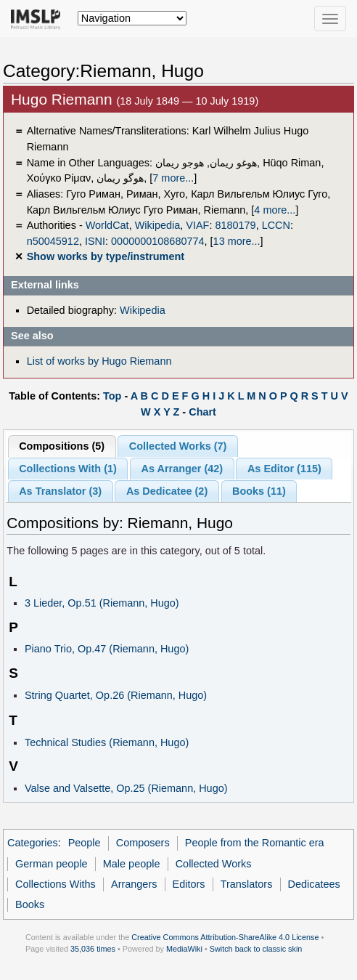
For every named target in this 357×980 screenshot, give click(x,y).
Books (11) (259, 491)
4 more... (275, 210)
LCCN (276, 225)
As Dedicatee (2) (167, 491)
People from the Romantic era (255, 843)
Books (30, 904)
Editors (189, 884)
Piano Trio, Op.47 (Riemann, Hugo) (107, 649)
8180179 (235, 225)
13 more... (237, 241)
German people (52, 864)
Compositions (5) (62, 446)
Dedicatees (314, 884)
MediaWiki (184, 949)
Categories (33, 843)
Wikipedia (158, 225)
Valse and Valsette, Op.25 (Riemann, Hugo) (126, 788)
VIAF (197, 225)
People (85, 843)
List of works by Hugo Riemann (99, 361)
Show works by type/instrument (106, 256)
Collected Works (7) (178, 446)
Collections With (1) (68, 469)
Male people (132, 864)
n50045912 (53, 241)
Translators (247, 884)
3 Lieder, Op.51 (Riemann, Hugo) (102, 603)
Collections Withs (56, 884)
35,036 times (93, 949)
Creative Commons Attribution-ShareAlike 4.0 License (225, 937)
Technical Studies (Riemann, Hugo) (107, 742)
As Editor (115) (284, 469)
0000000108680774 (157, 241)
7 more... (173, 178)
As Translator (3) (60, 491)
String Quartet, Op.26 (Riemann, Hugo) (116, 695)
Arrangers (134, 884)
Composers (143, 843)
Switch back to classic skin (256, 949)
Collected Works (214, 864)
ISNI (95, 241)
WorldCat (107, 225)
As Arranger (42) (182, 469)
